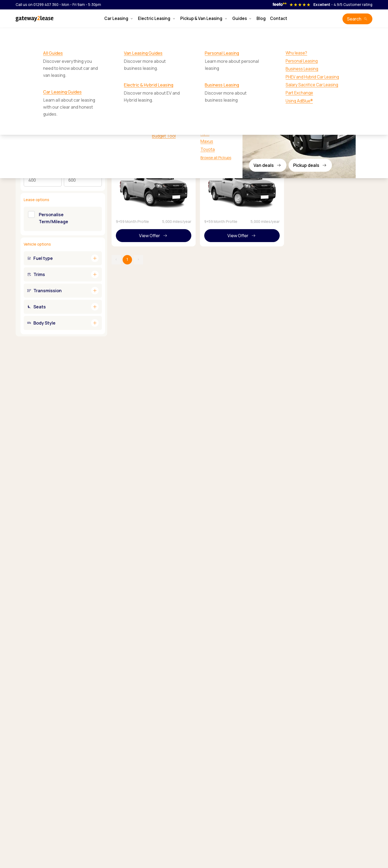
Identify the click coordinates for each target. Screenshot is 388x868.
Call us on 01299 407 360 (37, 5)
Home (19, 35)
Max (67, 171)
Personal (72, 118)
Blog (261, 18)
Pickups (36, 35)
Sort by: (307, 82)
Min (27, 171)
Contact (279, 18)
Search (354, 19)
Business (91, 118)
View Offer (150, 236)
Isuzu (52, 35)
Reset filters (91, 101)
